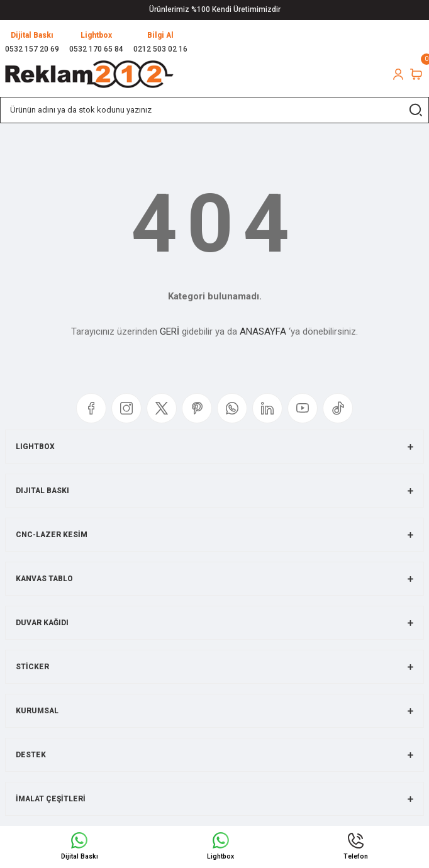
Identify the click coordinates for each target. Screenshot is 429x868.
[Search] (214, 110)
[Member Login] (398, 74)
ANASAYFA (263, 331)
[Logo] (89, 74)
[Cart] (416, 74)
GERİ (170, 331)
